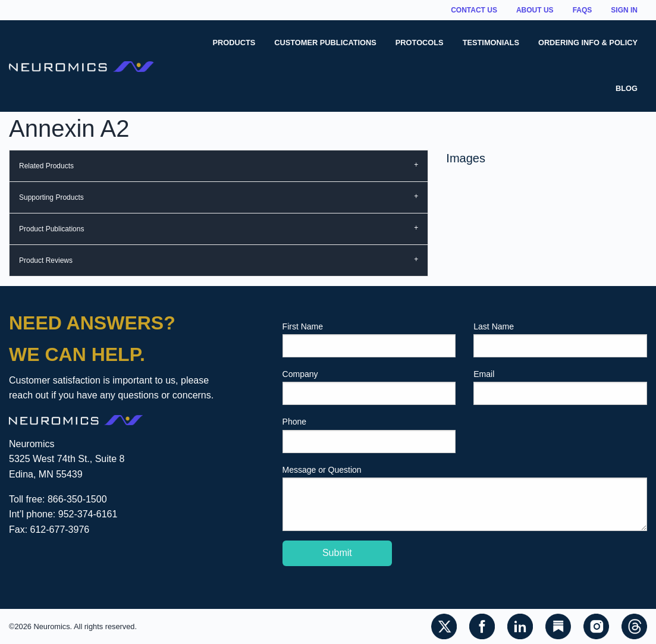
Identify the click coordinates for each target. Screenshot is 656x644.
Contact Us (474, 10)
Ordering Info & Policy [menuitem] (588, 43)
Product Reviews (46, 260)
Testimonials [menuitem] (491, 43)
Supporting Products (51, 197)
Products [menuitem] (234, 43)
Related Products (46, 166)
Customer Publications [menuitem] (325, 43)
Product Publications (51, 229)
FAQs (583, 10)
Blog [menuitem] (627, 88)
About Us (535, 10)
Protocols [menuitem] (420, 43)
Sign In (624, 10)
